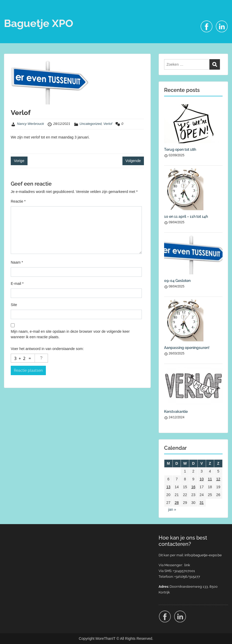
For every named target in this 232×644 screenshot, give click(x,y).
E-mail (17, 284)
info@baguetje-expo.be (203, 555)
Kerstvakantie (176, 412)
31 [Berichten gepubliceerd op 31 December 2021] (202, 503)
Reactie (18, 201)
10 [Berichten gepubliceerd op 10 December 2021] (202, 479)
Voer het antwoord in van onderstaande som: (47, 349)
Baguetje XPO (39, 23)
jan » (172, 509)
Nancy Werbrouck (31, 124)
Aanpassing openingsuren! (187, 348)
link (187, 565)
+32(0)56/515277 (187, 577)
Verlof (108, 124)
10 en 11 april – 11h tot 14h (186, 216)
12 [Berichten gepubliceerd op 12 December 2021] (218, 479)
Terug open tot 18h (180, 149)
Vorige (19, 161)
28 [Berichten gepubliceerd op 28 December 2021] (177, 503)
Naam (17, 262)
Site (14, 305)
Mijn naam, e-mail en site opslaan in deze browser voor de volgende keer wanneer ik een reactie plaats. (70, 334)
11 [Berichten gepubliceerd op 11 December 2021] (210, 479)
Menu (9, 14)
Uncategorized (90, 124)
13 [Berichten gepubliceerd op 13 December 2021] (169, 487)
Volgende (133, 161)
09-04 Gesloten (177, 281)
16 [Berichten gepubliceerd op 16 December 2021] (193, 487)
